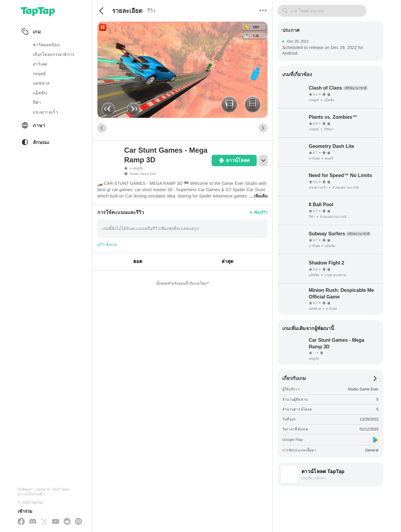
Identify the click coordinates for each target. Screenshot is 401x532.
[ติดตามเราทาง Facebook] (21, 522)
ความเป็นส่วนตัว (31, 494)
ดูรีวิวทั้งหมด (107, 245)
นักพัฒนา (25, 489)
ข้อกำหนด (61, 489)
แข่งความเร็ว (45, 112)
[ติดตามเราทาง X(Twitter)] (44, 522)
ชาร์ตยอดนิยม (46, 45)
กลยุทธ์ (39, 74)
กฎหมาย (43, 489)
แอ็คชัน (40, 93)
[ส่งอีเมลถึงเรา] (78, 522)
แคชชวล (41, 83)
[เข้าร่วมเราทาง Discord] (33, 522)
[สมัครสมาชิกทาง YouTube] (56, 522)
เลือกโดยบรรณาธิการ (54, 54)
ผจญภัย (138, 168)
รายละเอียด (127, 11)
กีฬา (37, 102)
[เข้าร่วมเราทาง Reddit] (67, 522)
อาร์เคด (40, 64)
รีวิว (151, 11)
